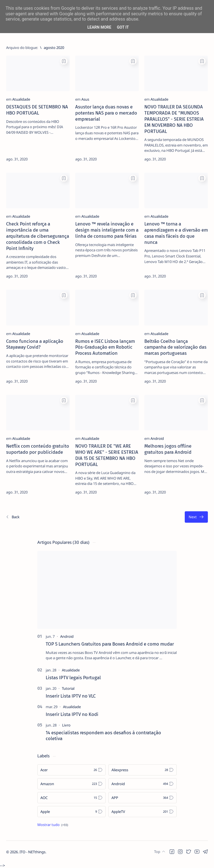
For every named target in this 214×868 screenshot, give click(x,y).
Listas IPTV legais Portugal (73, 678)
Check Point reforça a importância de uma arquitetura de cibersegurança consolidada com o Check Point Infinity (38, 236)
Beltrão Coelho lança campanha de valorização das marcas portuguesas (175, 347)
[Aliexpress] (143, 770)
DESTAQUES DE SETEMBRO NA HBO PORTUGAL (37, 110)
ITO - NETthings (32, 857)
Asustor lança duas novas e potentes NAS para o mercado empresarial (106, 113)
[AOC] (71, 798)
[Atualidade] (21, 99)
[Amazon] (71, 784)
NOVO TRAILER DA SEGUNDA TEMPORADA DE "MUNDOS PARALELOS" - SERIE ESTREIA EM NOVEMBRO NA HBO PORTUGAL (174, 119)
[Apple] (71, 812)
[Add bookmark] (64, 61)
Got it (123, 27)
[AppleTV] (143, 812)
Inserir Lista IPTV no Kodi (72, 714)
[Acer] (71, 770)
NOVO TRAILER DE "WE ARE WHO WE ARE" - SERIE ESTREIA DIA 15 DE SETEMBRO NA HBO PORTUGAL (107, 455)
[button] (172, 857)
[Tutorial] (68, 688)
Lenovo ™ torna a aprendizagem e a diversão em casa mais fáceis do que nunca (176, 233)
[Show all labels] (53, 825)
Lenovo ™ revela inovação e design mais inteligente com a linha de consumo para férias (107, 230)
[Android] (157, 438)
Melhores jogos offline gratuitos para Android (168, 449)
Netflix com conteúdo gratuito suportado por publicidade (38, 449)
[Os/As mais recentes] (13, 517)
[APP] (143, 798)
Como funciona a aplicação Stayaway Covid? (35, 344)
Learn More (99, 27)
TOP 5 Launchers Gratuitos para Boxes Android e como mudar (110, 644)
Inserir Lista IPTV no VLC (71, 696)
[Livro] (66, 725)
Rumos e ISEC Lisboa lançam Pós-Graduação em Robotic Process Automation (105, 347)
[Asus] (85, 99)
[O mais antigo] (196, 517)
